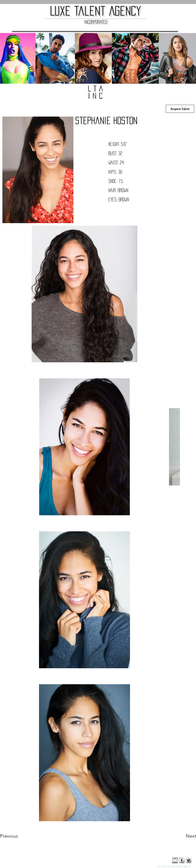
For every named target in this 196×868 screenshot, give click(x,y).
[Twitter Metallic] (188, 860)
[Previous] (14, 836)
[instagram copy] (175, 860)
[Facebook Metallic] (182, 860)
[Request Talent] (180, 109)
